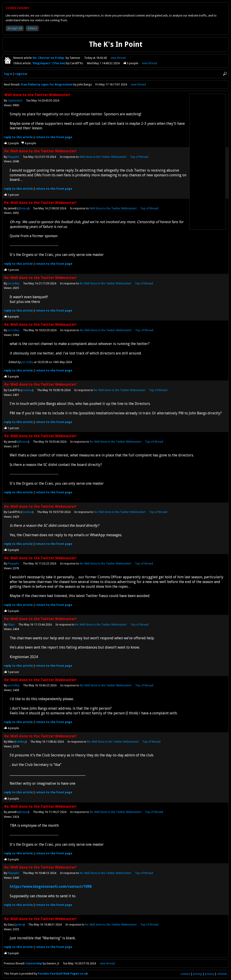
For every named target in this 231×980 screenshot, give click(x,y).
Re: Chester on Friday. (49, 58)
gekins (20, 925)
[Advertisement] (208, 162)
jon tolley (14, 283)
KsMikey (21, 742)
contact (185, 974)
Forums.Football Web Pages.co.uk (63, 974)
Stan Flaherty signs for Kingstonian (47, 84)
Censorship (34, 963)
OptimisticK (15, 100)
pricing (197, 974)
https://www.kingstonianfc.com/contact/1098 (51, 887)
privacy (209, 974)
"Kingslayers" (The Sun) (49, 63)
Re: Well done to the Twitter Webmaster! (105, 283)
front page (54, 137)
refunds (222, 974)
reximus (27, 390)
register (21, 74)
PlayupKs (13, 157)
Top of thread (139, 157)
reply (18, 137)
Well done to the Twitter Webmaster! (103, 157)
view (118, 58)
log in (8, 74)
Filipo (11, 625)
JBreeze (23, 208)
